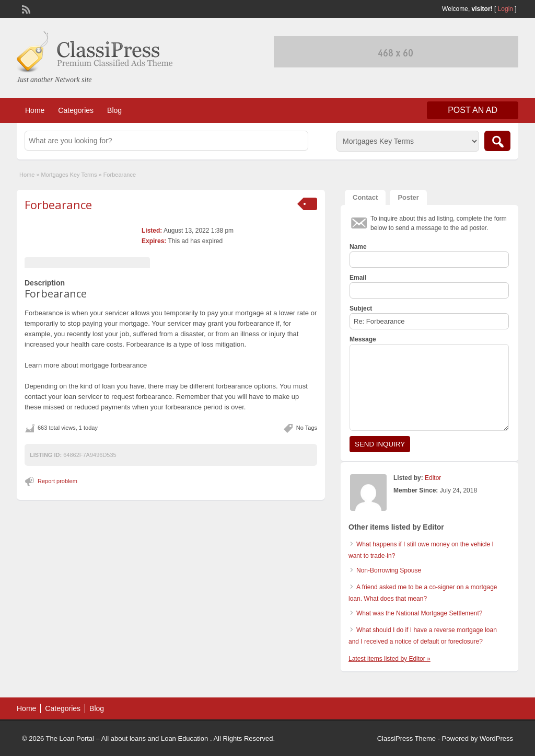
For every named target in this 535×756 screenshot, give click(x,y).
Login (505, 9)
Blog (114, 110)
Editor (433, 478)
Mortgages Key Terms (69, 175)
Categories (76, 110)
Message (363, 339)
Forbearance (58, 204)
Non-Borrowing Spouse (389, 570)
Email (358, 278)
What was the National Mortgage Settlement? (419, 613)
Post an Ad (473, 110)
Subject (361, 308)
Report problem (57, 481)
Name (358, 247)
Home (35, 110)
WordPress (496, 738)
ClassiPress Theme (406, 738)
